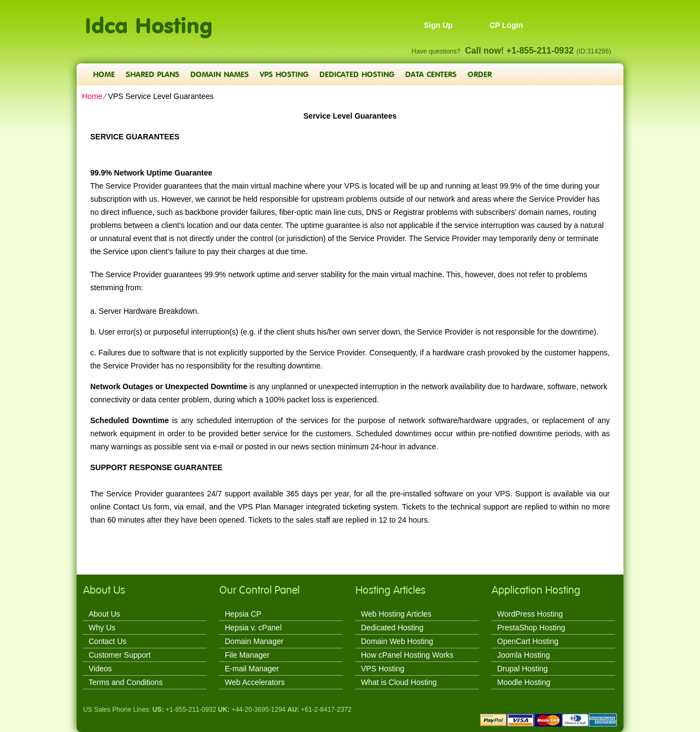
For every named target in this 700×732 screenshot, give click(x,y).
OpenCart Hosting (528, 641)
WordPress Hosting (530, 614)
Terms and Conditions (126, 682)
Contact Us (107, 641)
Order (480, 74)
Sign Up (438, 25)
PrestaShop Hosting (531, 628)
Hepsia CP (243, 614)
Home (104, 74)
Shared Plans (153, 74)
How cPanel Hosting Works (407, 655)
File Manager (247, 655)
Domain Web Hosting (397, 641)
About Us (104, 614)
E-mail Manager (252, 669)
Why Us (102, 628)
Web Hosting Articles (396, 614)
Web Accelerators (255, 682)
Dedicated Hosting (357, 74)
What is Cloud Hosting (399, 682)
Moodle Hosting (524, 682)
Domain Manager (254, 641)
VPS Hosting (284, 74)
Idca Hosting (149, 19)
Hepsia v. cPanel (253, 628)
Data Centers (431, 74)
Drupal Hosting (523, 669)
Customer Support (120, 655)
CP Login (506, 25)
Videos (100, 669)
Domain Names (220, 74)
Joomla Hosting (524, 655)
